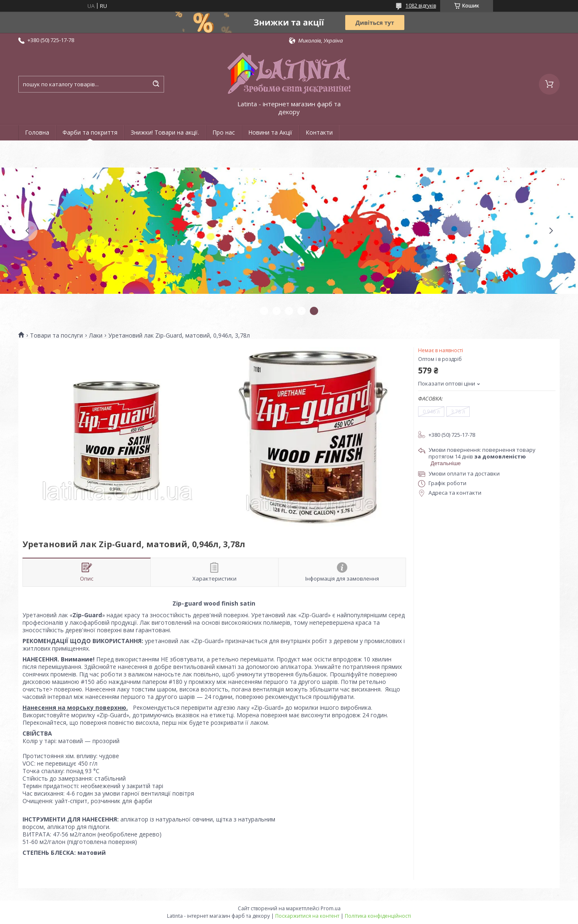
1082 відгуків (421, 6)
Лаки (96, 336)
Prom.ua (331, 908)
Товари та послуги (56, 336)
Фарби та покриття (90, 132)
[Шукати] (156, 84)
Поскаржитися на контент (307, 916)
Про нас (224, 132)
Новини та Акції (270, 132)
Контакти (319, 132)
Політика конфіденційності (378, 916)
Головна (37, 132)
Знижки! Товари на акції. (165, 132)
